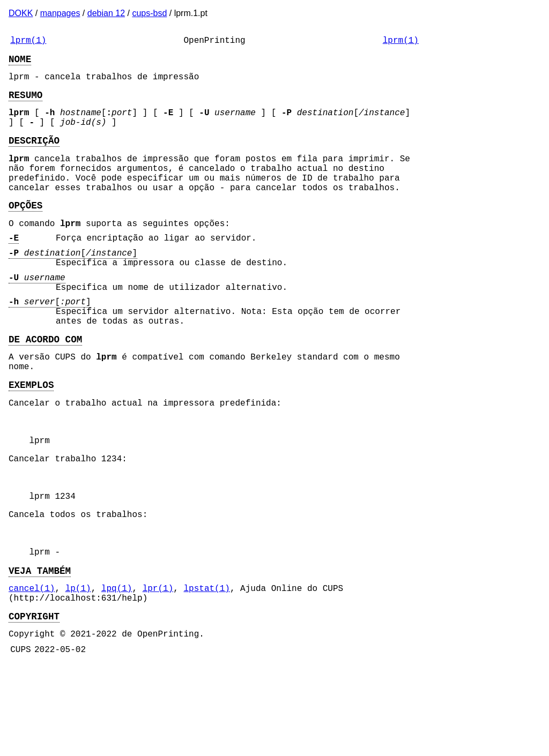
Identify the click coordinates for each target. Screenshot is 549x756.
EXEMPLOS (31, 438)
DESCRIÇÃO (34, 155)
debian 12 (106, 13)
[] (73, 285)
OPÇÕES (25, 230)
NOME (20, 63)
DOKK (21, 13)
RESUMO (25, 103)
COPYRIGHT (34, 703)
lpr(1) (158, 671)
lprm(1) (28, 42)
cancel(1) (32, 671)
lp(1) (78, 671)
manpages (60, 13)
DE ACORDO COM (45, 386)
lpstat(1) (206, 671)
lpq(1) (117, 671)
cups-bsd (149, 13)
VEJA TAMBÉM (40, 652)
